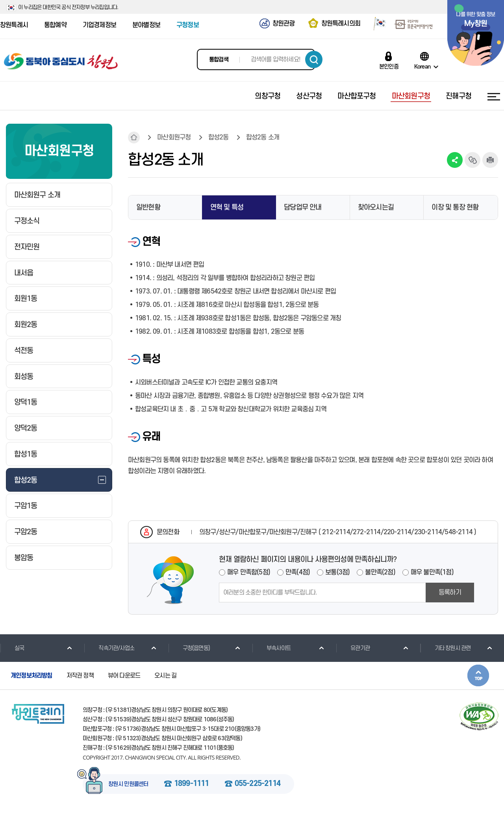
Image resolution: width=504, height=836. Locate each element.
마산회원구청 (174, 137)
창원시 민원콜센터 (128, 784)
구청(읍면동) (189, 648)
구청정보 (188, 25)
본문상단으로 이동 (478, 675)
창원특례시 (14, 25)
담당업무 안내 (303, 207)
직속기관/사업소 (109, 648)
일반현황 (148, 207)
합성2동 (219, 137)
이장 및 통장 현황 (455, 207)
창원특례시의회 (341, 24)
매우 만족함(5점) (249, 572)
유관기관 (353, 648)
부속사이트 (271, 648)
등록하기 (450, 593)
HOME (134, 137)
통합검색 (219, 60)
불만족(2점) (380, 572)
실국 (12, 648)
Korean (422, 67)
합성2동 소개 (263, 137)
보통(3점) (337, 572)
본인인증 (389, 67)
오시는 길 (165, 676)
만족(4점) (298, 572)
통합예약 (55, 25)
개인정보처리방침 (31, 676)
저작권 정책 (80, 676)
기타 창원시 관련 (446, 648)
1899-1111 (192, 784)
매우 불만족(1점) (432, 572)
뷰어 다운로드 (124, 676)
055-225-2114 (258, 784)
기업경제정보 (99, 25)
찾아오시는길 (376, 207)
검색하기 (314, 59)
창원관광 (284, 24)
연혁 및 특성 (227, 207)
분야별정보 (146, 25)
